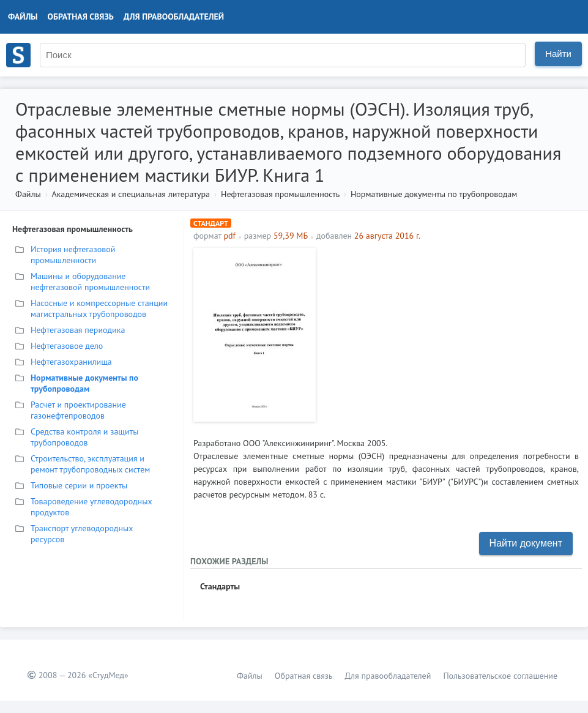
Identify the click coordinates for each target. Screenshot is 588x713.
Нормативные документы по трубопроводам (434, 194)
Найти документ (526, 543)
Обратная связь (81, 17)
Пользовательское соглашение (500, 676)
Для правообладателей (174, 17)
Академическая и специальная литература (131, 194)
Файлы (23, 17)
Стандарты (220, 586)
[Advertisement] (450, 334)
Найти (558, 54)
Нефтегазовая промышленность (280, 194)
